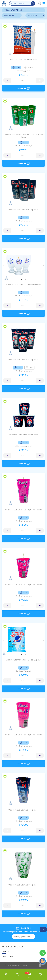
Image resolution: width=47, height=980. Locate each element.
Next (43, 266)
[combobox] (23, 10)
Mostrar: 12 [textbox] (33, 15)
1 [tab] (22, 280)
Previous (4, 266)
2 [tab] (25, 280)
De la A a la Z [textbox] (9, 15)
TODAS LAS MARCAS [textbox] (13, 10)
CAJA (23, 80)
